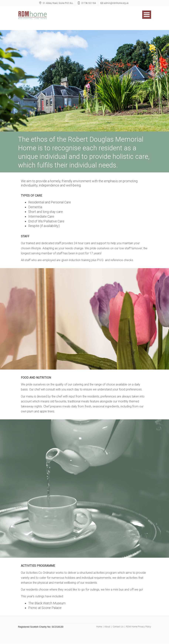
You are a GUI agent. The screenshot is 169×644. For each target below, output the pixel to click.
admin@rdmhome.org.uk (116, 3)
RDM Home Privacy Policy (139, 627)
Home (99, 627)
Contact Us (118, 627)
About (107, 627)
